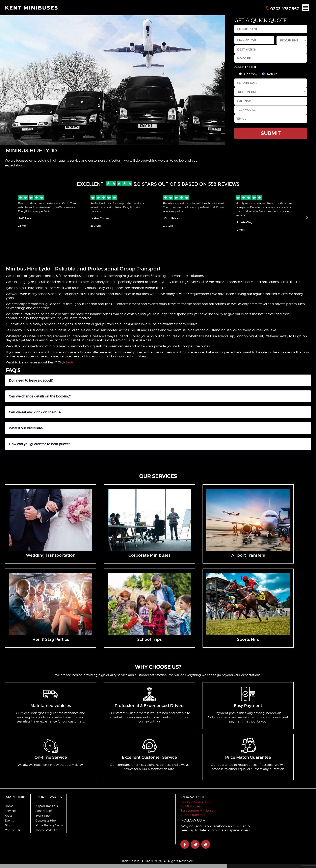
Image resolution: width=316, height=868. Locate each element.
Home (9, 806)
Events (9, 820)
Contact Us (12, 830)
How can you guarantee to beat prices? (39, 444)
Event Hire (43, 816)
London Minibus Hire (198, 802)
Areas (9, 816)
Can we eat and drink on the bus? (35, 412)
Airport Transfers (47, 806)
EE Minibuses (193, 806)
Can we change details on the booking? (40, 396)
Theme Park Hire (48, 830)
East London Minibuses (200, 811)
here (69, 362)
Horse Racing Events (50, 825)
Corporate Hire (46, 820)
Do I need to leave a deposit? (31, 380)
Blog (8, 825)
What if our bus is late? (26, 428)
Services (10, 811)
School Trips (45, 811)
